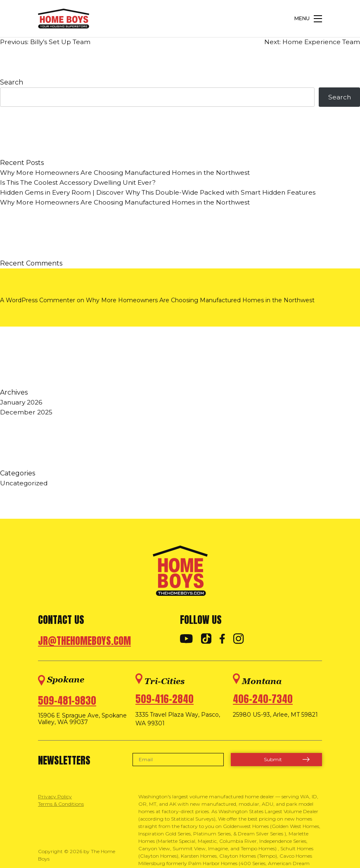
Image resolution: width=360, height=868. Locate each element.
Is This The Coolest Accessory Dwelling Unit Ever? (82, 183)
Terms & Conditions (61, 805)
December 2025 (27, 413)
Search (12, 82)
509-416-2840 (165, 700)
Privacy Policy (55, 797)
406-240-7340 (263, 700)
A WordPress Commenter (38, 301)
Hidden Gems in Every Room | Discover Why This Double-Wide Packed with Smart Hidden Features (165, 193)
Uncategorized (25, 484)
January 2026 (22, 403)
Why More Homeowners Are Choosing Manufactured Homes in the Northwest (130, 173)
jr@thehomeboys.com (84, 642)
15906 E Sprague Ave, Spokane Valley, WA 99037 (82, 720)
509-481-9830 (67, 701)
